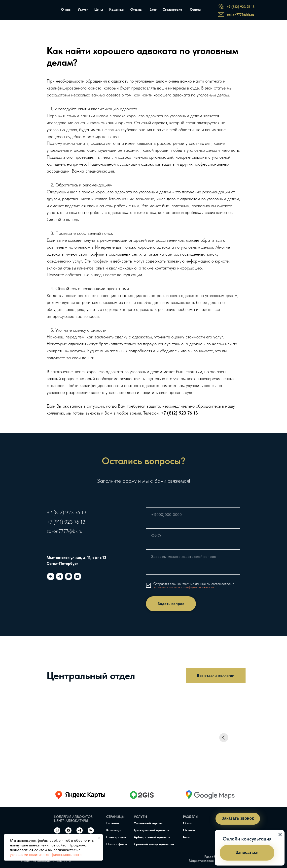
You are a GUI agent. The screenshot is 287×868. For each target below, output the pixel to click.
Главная (113, 823)
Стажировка (172, 9)
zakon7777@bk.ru (64, 531)
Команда (116, 9)
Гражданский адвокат (151, 830)
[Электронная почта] (77, 576)
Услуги (83, 9)
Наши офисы (117, 844)
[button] (247, 853)
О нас (66, 9)
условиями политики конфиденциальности (46, 854)
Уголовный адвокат (149, 823)
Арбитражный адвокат (152, 837)
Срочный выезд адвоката (154, 844)
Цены (99, 9)
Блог (153, 9)
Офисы (196, 9)
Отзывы (136, 9)
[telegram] (60, 576)
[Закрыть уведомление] (99, 838)
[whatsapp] (69, 576)
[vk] (51, 576)
